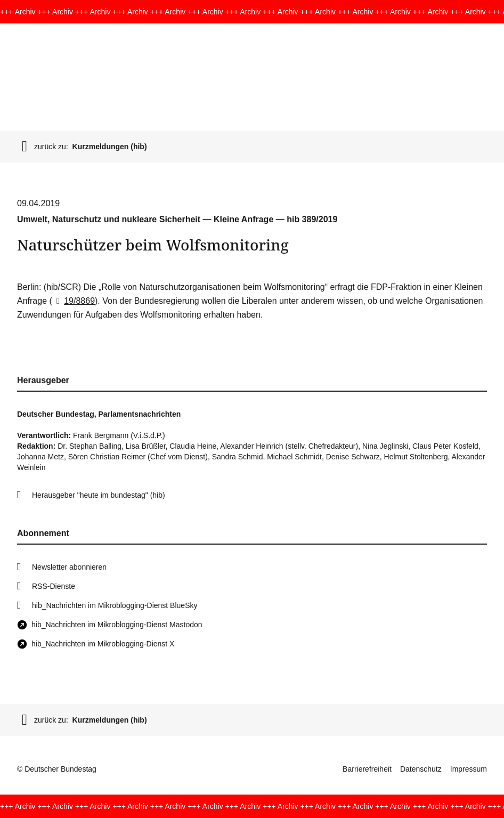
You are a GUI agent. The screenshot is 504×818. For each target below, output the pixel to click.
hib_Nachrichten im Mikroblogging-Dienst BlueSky (115, 605)
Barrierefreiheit (367, 769)
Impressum (469, 769)
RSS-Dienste (54, 586)
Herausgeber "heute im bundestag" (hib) (99, 495)
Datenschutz (421, 769)
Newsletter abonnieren (69, 567)
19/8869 (74, 301)
